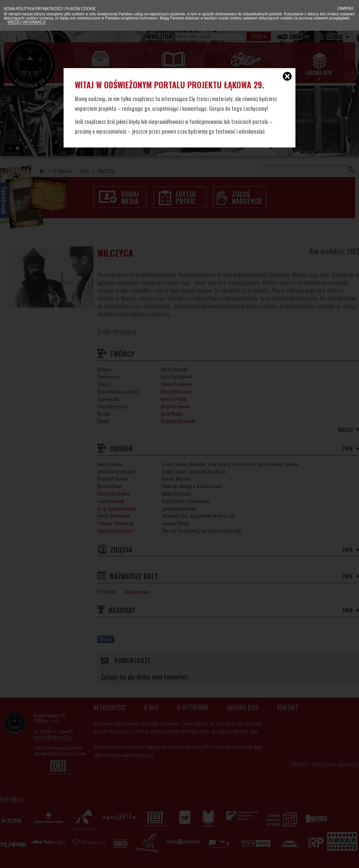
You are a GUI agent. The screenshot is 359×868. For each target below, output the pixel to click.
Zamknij (345, 8)
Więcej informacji (27, 22)
